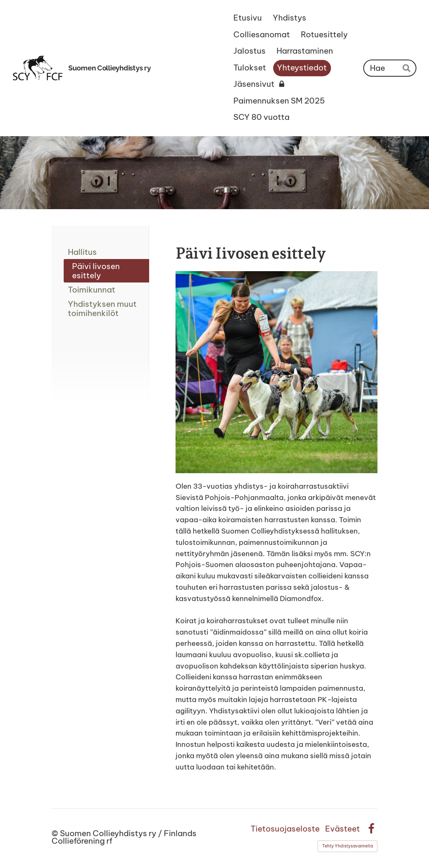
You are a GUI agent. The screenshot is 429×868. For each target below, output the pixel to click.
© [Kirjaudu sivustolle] (56, 833)
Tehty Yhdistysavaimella (348, 846)
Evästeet (342, 829)
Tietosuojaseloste (285, 829)
